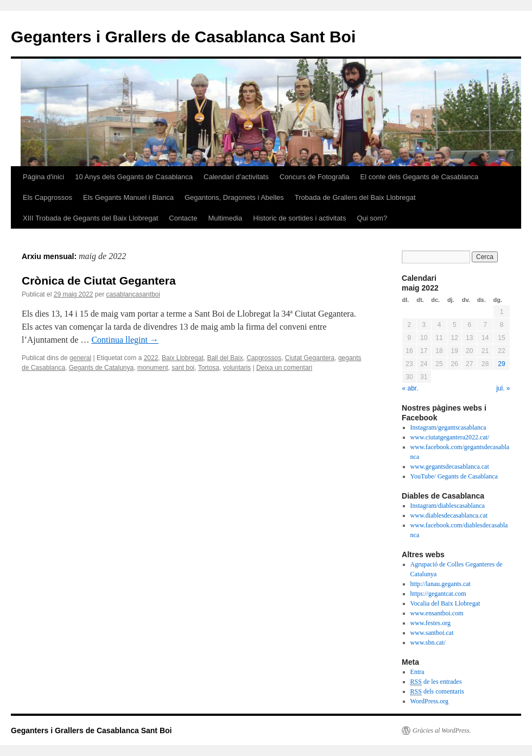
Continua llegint (125, 340)
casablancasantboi (133, 294)
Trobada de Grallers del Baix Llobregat (355, 197)
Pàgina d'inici (43, 177)
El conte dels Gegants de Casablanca (420, 177)
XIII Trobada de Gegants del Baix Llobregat (90, 218)
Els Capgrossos (47, 197)
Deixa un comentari (284, 368)
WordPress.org (429, 701)
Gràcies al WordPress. (442, 730)
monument (153, 368)
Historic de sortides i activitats (299, 218)
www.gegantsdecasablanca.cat (450, 467)
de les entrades (436, 682)
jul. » (503, 388)
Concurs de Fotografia (315, 177)
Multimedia (225, 218)
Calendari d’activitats (236, 177)
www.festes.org (430, 623)
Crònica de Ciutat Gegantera (99, 281)
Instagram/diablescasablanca (448, 506)
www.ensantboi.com (437, 613)
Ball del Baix (225, 358)
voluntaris (237, 368)
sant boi (183, 368)
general (80, 358)
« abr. (410, 388)
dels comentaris (437, 692)
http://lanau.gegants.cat (441, 584)
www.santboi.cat (432, 633)
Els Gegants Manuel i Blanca (128, 197)
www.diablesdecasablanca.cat (449, 515)
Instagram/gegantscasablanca (448, 427)
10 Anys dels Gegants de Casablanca (134, 177)
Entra (417, 672)
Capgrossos (264, 358)
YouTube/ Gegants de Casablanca (454, 476)
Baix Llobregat (183, 358)
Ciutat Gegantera (310, 358)
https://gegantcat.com (438, 594)
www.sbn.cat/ (428, 642)
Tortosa (209, 368)
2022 (151, 358)
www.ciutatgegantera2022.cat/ (450, 437)
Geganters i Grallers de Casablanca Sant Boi (183, 37)
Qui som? (372, 218)
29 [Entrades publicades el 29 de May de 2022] (501, 364)
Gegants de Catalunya (101, 368)
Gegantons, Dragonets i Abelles (234, 197)
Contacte (183, 218)
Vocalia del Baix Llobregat (445, 603)
